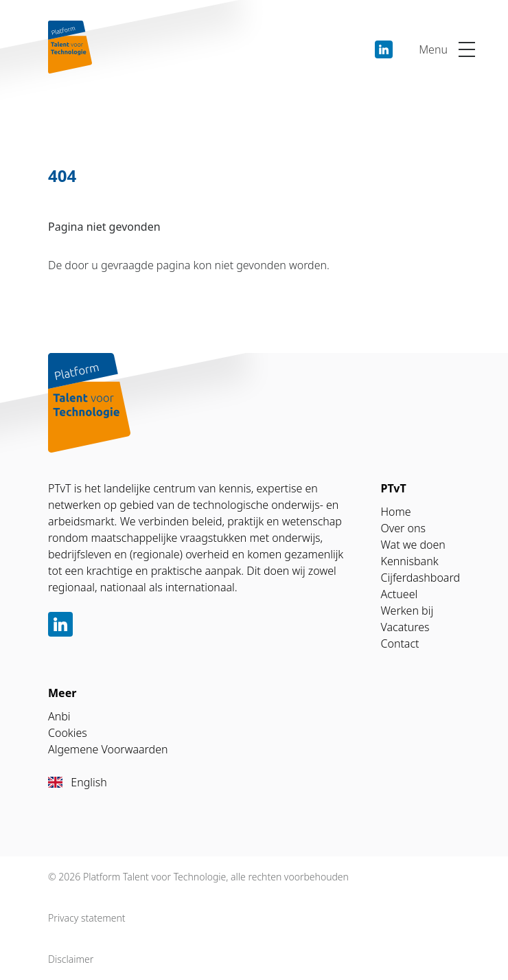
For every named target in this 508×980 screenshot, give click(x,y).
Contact (400, 643)
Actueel (400, 594)
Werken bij (407, 611)
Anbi (59, 716)
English (78, 782)
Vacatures (405, 627)
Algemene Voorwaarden (108, 749)
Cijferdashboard (421, 578)
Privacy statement (87, 918)
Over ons (404, 528)
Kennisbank (410, 561)
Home (396, 512)
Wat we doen (413, 545)
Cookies (68, 733)
